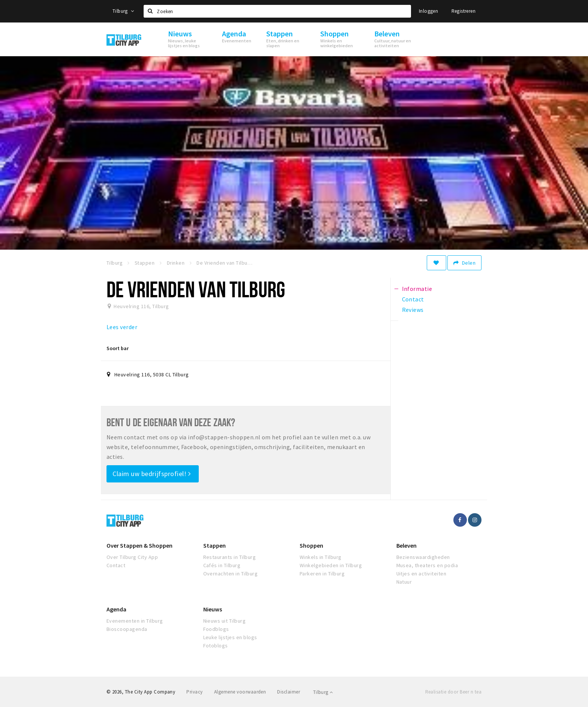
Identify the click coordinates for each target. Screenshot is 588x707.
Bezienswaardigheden (423, 557)
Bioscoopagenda (127, 629)
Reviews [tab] (413, 310)
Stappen (214, 545)
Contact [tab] (413, 299)
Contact (116, 565)
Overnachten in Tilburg (231, 574)
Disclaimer (289, 692)
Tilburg (123, 11)
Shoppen (311, 545)
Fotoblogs (216, 646)
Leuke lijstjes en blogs (230, 637)
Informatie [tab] (417, 289)
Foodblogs (216, 629)
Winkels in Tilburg (321, 557)
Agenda (116, 609)
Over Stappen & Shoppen (139, 545)
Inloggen (428, 11)
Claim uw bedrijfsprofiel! (152, 474)
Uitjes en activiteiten (421, 574)
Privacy (194, 692)
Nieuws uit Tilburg (225, 621)
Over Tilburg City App (132, 557)
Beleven (406, 545)
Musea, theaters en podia (427, 565)
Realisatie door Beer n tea (453, 692)
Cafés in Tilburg (222, 565)
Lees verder (122, 327)
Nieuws (213, 609)
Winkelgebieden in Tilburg (331, 565)
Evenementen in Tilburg (135, 621)
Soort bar (118, 348)
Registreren (463, 11)
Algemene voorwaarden (240, 692)
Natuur (404, 582)
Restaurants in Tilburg (230, 557)
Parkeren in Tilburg (322, 574)
